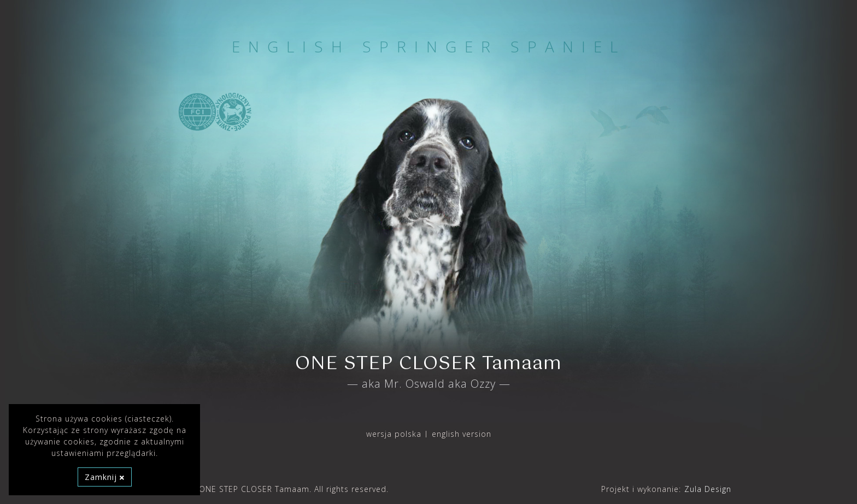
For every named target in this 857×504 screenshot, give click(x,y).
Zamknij (105, 477)
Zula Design (708, 489)
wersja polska (394, 434)
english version (462, 434)
